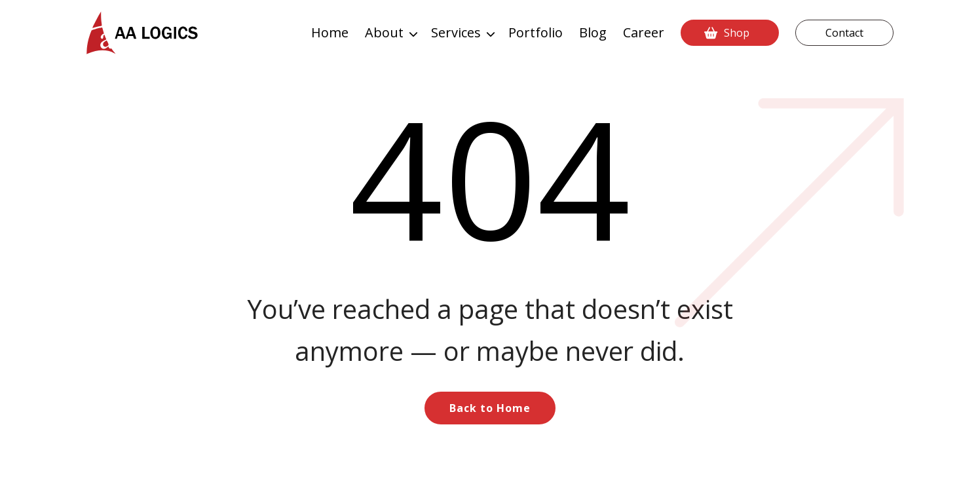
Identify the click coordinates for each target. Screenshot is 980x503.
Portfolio (536, 32)
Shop (737, 33)
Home (330, 32)
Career (644, 32)
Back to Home (490, 408)
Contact (844, 33)
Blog (593, 32)
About (384, 32)
